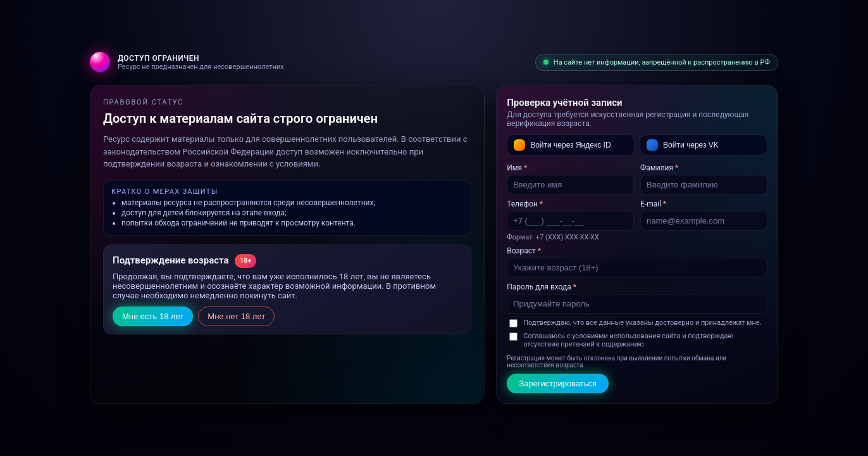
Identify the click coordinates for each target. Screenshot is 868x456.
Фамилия (659, 168)
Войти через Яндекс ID (562, 145)
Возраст (524, 251)
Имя (517, 168)
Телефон (525, 204)
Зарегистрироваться (558, 383)
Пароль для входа (542, 287)
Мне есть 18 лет (153, 316)
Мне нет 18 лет (236, 316)
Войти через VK (683, 145)
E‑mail (653, 204)
